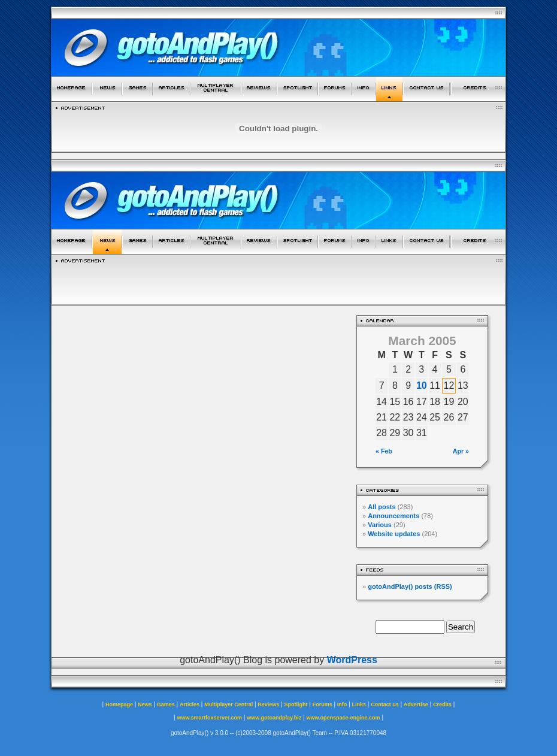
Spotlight (296, 704)
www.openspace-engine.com (343, 718)
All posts (382, 507)
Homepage (119, 704)
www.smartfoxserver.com (209, 718)
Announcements (393, 516)
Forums (323, 704)
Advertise (416, 704)
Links (359, 704)
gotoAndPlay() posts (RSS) (410, 586)
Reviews (268, 704)
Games (166, 704)
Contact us (385, 704)
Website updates (394, 534)
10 (422, 385)
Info (342, 704)
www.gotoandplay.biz (274, 718)
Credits (442, 704)
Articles (190, 704)
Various (380, 525)
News (145, 704)
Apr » (461, 451)
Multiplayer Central (228, 704)
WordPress (352, 660)
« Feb (384, 451)
